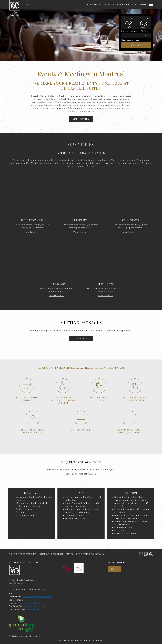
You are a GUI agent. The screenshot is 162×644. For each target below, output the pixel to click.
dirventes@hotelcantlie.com (38, 606)
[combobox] (126, 35)
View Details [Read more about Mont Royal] (105, 296)
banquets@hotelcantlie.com (29, 603)
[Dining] (118, 4)
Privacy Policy (28, 554)
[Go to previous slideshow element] (60, 568)
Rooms (125, 31)
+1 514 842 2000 (38, 589)
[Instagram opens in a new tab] (146, 554)
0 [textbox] (146, 35)
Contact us (84, 338)
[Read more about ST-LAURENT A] (81, 198)
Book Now (136, 45)
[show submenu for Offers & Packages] (112, 4)
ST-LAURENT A (81, 220)
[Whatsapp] (151, 554)
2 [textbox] (136, 35)
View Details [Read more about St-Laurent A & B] (31, 232)
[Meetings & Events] (135, 4)
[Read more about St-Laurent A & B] (32, 198)
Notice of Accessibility (51, 554)
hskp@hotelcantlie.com (38, 609)
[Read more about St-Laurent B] (130, 198)
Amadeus (99, 640)
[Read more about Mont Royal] (106, 262)
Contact (14, 554)
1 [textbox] (126, 35)
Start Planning (81, 119)
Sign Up (114, 569)
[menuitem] (14, 554)
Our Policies (73, 554)
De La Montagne (56, 284)
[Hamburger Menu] (150, 4)
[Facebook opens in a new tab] (141, 554)
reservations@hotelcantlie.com (37, 597)
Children (145, 31)
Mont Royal (106, 284)
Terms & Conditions (92, 554)
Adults (134, 31)
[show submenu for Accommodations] (85, 4)
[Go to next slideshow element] (86, 568)
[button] (129, 22)
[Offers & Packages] (98, 4)
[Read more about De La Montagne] (56, 262)
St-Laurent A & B (32, 220)
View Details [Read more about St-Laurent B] (129, 232)
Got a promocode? (130, 40)
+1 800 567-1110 (23, 589)
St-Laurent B (130, 220)
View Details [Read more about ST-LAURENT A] (80, 232)
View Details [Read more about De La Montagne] (55, 296)
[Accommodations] (72, 4)
